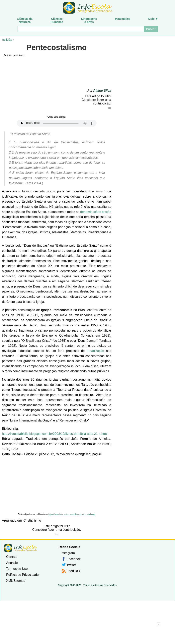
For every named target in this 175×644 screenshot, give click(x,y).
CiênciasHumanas (57, 20)
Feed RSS (74, 571)
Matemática (123, 19)
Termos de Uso (17, 569)
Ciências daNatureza (25, 20)
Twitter (71, 565)
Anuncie (12, 563)
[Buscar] (81, 29)
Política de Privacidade (22, 575)
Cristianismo (32, 520)
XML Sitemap (16, 581)
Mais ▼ (153, 19)
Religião (7, 40)
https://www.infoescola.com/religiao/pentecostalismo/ (72, 514)
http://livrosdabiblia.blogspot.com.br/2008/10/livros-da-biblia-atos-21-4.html (55, 434)
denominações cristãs (96, 212)
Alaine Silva (102, 91)
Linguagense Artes (89, 20)
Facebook (74, 559)
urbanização (95, 351)
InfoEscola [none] (21, 548)
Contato (12, 557)
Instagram (68, 553)
